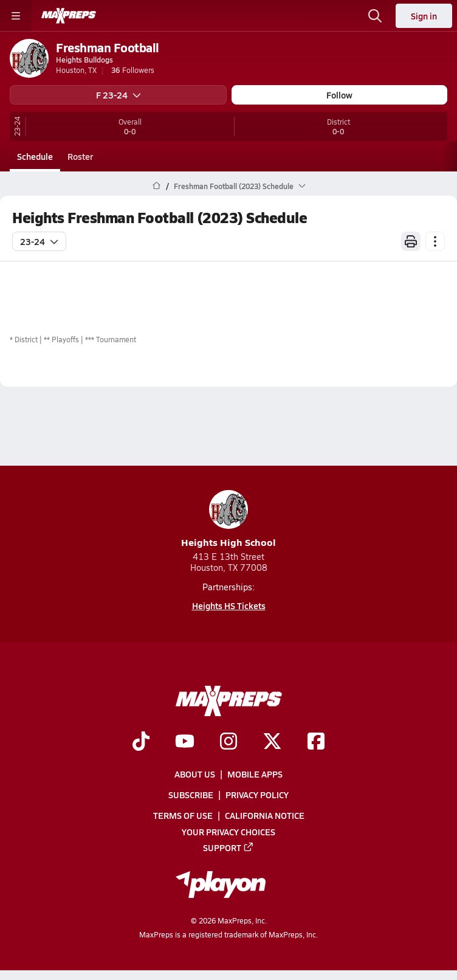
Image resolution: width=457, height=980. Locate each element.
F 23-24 (119, 95)
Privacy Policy (257, 795)
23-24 (39, 241)
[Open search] (375, 16)
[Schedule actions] (435, 241)
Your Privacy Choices (228, 832)
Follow (339, 95)
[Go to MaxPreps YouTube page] (185, 742)
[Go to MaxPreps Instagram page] (228, 742)
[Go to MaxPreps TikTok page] (141, 742)
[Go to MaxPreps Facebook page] (316, 742)
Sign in (424, 16)
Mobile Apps (255, 774)
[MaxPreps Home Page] (156, 186)
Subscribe (191, 795)
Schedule (35, 156)
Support (228, 847)
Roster (80, 156)
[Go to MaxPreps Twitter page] (272, 742)
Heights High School (228, 519)
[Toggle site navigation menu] (16, 16)
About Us (195, 774)
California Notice (265, 816)
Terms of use (183, 816)
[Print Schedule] (411, 241)
